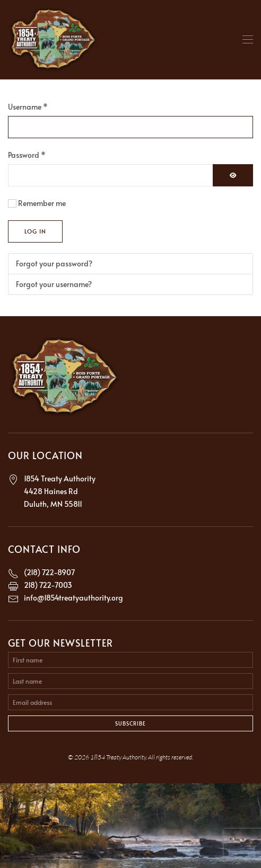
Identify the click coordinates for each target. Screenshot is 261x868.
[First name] (130, 660)
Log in (35, 231)
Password (27, 155)
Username (28, 107)
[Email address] (130, 702)
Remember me (42, 203)
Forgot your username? (54, 284)
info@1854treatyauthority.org (73, 598)
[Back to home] (54, 40)
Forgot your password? (54, 263)
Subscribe (130, 723)
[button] (248, 40)
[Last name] (130, 681)
